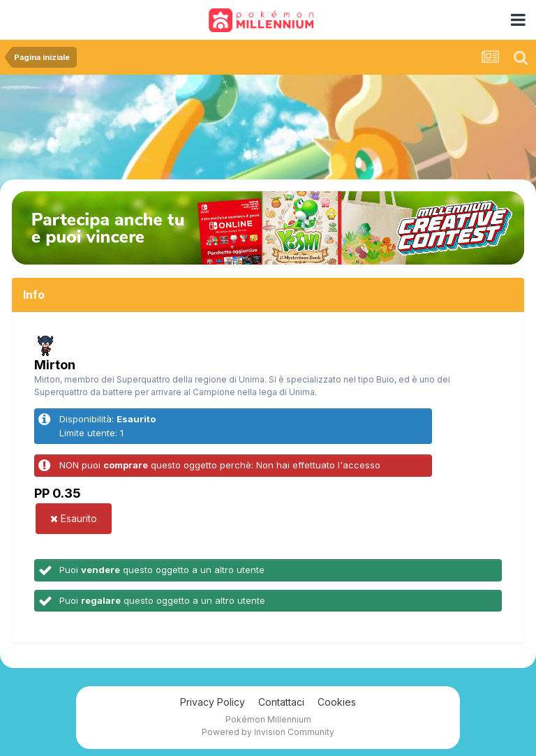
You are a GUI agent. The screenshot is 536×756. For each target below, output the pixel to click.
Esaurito (74, 518)
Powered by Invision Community (268, 732)
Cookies (337, 702)
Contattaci (281, 702)
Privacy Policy (213, 702)
